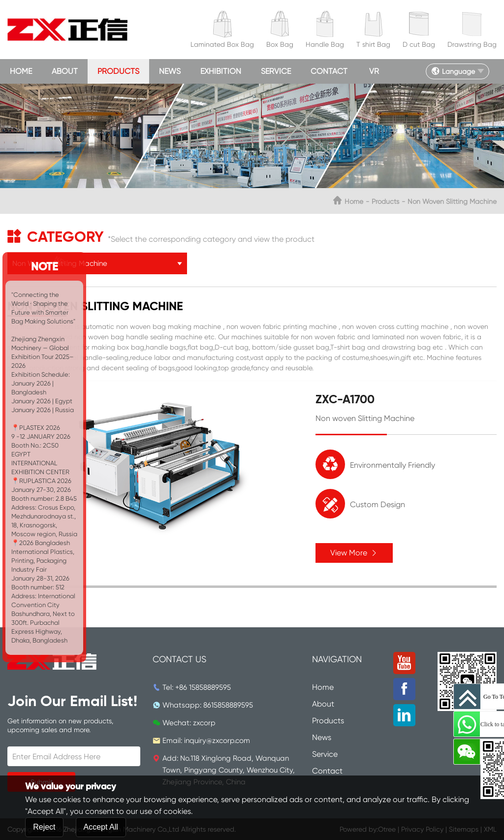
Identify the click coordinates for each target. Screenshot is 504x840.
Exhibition (221, 71)
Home (21, 71)
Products (118, 71)
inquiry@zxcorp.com (217, 741)
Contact (329, 71)
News (170, 71)
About (65, 71)
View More (354, 553)
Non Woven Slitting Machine (452, 201)
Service (276, 71)
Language (453, 71)
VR (374, 71)
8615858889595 (228, 705)
